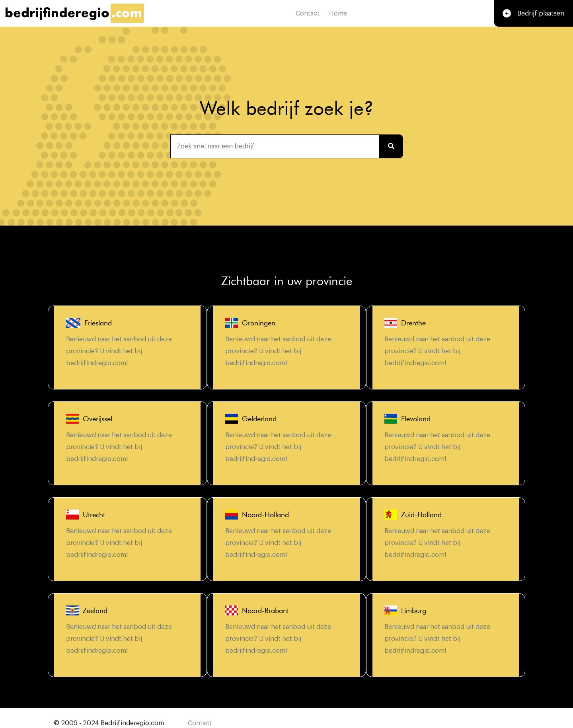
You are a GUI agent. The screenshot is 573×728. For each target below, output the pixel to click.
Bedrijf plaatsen (532, 15)
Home (337, 15)
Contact (306, 15)
